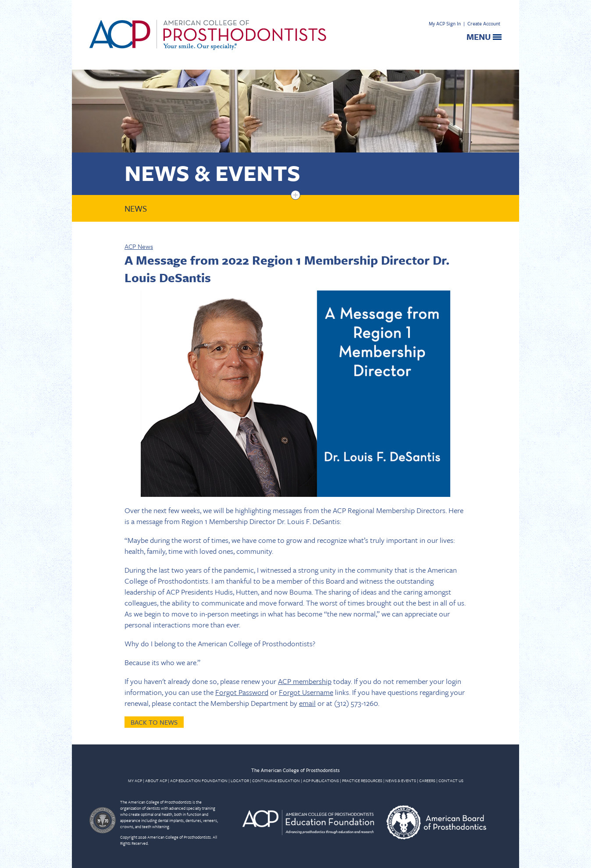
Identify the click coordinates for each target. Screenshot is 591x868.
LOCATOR (240, 780)
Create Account (484, 23)
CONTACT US (451, 780)
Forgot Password (242, 692)
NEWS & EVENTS (401, 780)
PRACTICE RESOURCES (362, 780)
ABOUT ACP (156, 780)
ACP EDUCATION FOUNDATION (199, 780)
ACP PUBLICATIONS (321, 780)
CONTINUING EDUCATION (276, 780)
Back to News (154, 722)
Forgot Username (306, 692)
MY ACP (135, 780)
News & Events (212, 172)
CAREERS (427, 780)
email (307, 703)
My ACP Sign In (445, 23)
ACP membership (305, 681)
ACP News (139, 246)
